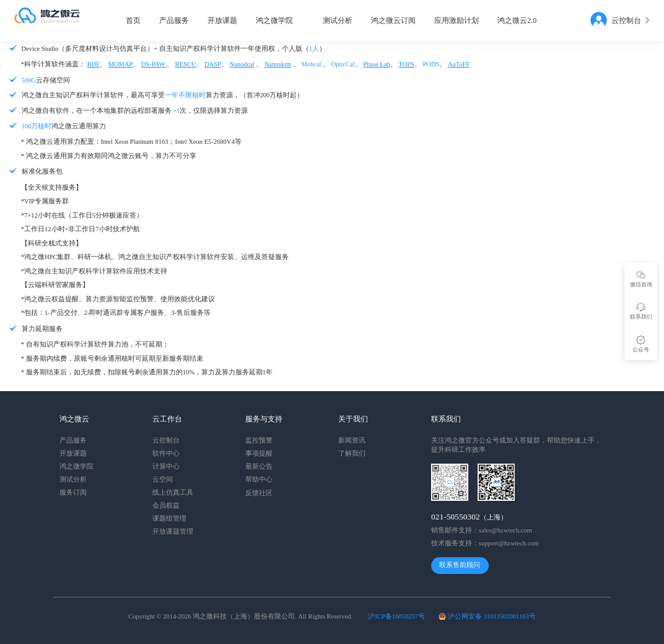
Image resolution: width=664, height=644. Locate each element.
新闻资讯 (352, 440)
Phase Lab (376, 64)
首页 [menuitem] (133, 20)
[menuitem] (280, 20)
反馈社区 (259, 493)
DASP (213, 64)
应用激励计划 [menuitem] (456, 20)
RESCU (186, 64)
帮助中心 (259, 479)
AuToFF (459, 64)
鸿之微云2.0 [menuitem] (517, 20)
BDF (94, 64)
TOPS (406, 64)
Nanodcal (242, 64)
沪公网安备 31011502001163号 (491, 616)
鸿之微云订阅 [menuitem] (393, 20)
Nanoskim (278, 64)
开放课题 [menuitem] (222, 20)
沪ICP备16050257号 (396, 616)
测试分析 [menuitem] (338, 20)
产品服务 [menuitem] (174, 20)
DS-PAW (154, 64)
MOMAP (121, 64)
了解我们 (352, 453)
